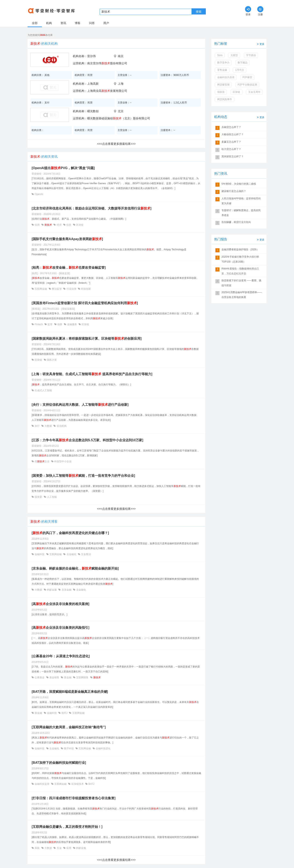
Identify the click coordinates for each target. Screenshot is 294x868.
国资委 (38, 497)
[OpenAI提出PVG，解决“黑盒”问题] (63, 168)
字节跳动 (251, 55)
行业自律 (71, 289)
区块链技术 (77, 784)
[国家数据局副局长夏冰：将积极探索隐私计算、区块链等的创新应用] (87, 339)
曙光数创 (93, 111)
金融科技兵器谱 (226, 77)
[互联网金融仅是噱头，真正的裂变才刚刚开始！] (67, 827)
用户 (106, 23)
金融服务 (72, 324)
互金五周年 (254, 92)
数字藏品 (243, 63)
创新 (60, 324)
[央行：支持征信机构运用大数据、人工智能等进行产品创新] (80, 405)
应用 (69, 848)
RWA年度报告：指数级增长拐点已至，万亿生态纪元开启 (240, 271)
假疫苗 (221, 92)
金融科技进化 (103, 748)
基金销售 (54, 677)
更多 (260, 44)
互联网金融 (41, 289)
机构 (49, 23)
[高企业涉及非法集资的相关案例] (61, 604)
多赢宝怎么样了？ (231, 142)
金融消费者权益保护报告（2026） (240, 249)
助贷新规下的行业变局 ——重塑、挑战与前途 (241, 283)
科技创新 (86, 289)
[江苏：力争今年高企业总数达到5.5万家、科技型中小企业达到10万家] (87, 440)
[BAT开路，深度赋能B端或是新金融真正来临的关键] (70, 692)
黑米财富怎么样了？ (233, 156)
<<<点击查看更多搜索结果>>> (116, 144)
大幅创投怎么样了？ (233, 134)
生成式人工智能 (43, 390)
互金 (59, 848)
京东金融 (66, 590)
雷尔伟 (91, 56)
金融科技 (40, 554)
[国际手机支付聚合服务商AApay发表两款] (67, 239)
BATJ (64, 713)
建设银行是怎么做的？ (234, 191)
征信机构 (61, 426)
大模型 (234, 55)
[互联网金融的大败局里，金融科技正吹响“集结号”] (69, 727)
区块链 (80, 225)
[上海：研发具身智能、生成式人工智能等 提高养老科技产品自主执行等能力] (92, 374)
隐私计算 (52, 360)
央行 (37, 426)
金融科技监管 (42, 784)
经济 (59, 225)
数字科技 (69, 748)
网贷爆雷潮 (223, 85)
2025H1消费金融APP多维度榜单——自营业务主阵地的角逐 (242, 295)
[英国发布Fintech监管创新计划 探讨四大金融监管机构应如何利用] (85, 303)
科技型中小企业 (63, 461)
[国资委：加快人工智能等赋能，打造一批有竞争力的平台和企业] (83, 476)
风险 (37, 848)
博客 (78, 23)
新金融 (68, 677)
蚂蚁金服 (52, 590)
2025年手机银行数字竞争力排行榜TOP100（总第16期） (240, 259)
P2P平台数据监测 (247, 85)
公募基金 (40, 677)
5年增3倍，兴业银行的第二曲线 (239, 184)
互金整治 (86, 554)
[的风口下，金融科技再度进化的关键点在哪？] (70, 533)
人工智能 (52, 497)
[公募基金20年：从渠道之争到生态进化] (61, 656)
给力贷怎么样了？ (231, 149)
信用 (37, 225)
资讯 (63, 23)
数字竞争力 (223, 63)
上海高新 (93, 84)
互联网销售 (82, 677)
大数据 (48, 426)
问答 (92, 23)
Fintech (39, 324)
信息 (69, 225)
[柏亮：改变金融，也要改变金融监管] (69, 268)
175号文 (240, 70)
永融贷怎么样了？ (231, 127)
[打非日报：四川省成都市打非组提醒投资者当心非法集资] (74, 798)
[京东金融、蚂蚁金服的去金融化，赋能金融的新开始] (75, 568)
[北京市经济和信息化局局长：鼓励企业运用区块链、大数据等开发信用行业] (92, 208)
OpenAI (39, 194)
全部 (35, 23)
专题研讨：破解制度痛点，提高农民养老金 (241, 213)
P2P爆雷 (247, 77)
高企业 (42, 461)
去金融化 (71, 554)
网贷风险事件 (225, 99)
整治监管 (57, 289)
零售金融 (222, 70)
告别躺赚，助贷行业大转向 (236, 222)
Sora (220, 55)
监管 (50, 324)
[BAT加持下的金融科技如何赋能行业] (59, 763)
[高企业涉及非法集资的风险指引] (61, 628)
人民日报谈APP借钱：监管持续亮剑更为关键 (241, 201)
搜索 (199, 12)
